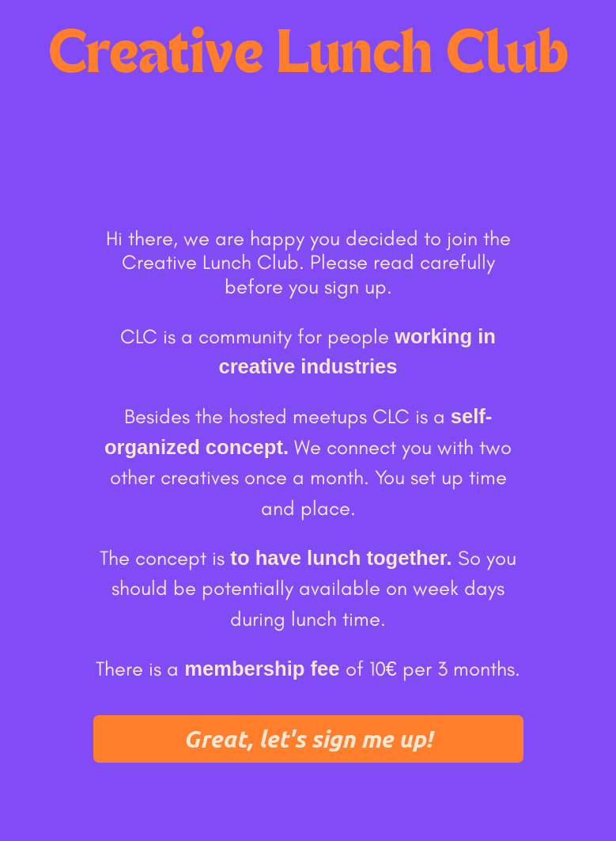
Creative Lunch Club (308, 56)
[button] (308, 739)
